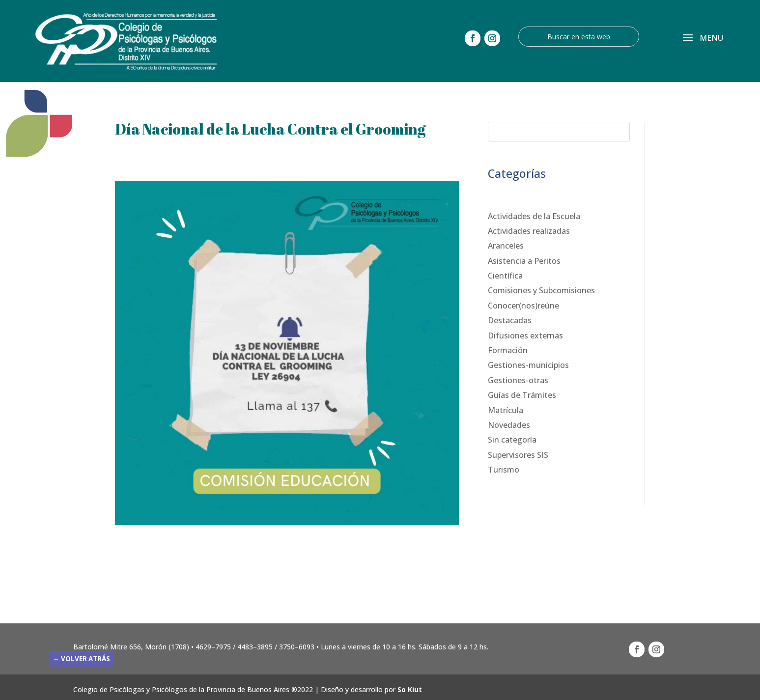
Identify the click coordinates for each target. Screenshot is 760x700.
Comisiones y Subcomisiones (541, 290)
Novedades (509, 425)
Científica (505, 276)
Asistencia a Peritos (524, 261)
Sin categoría (512, 440)
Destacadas (510, 320)
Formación (508, 350)
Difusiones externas (525, 336)
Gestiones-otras (518, 380)
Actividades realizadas (529, 231)
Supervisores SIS (518, 455)
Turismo (504, 470)
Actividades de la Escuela (534, 216)
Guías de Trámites (522, 395)
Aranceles (506, 246)
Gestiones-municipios (528, 365)
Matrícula (506, 410)
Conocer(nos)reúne (523, 306)
